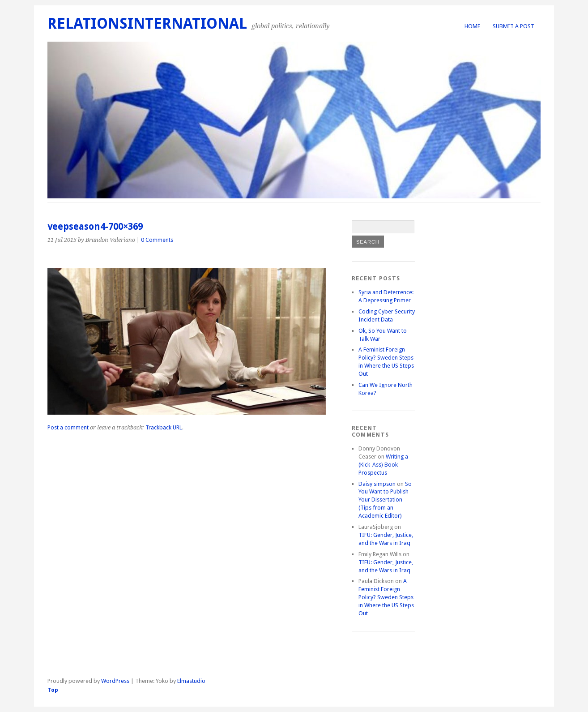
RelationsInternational (147, 24)
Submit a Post (513, 26)
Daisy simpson (377, 484)
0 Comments (157, 240)
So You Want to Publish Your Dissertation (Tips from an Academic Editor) (385, 500)
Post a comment (68, 427)
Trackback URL (164, 427)
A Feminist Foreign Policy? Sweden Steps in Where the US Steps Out (386, 597)
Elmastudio (191, 681)
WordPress (115, 681)
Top (53, 690)
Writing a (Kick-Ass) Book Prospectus (383, 465)
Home (472, 26)
